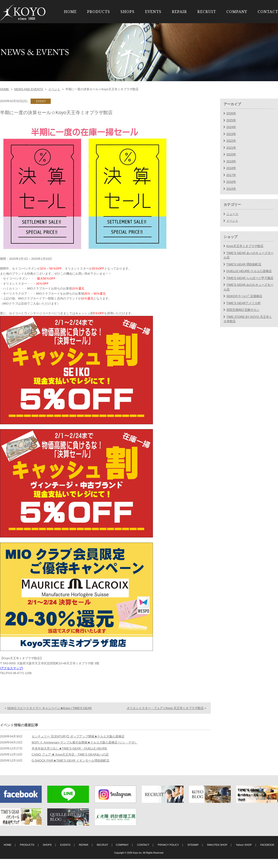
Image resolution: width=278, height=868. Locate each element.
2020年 (231, 154)
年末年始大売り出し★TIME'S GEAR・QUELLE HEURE (69, 757)
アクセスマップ (11, 668)
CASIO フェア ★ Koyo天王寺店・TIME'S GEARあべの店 (70, 764)
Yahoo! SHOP (244, 854)
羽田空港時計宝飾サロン (243, 310)
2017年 (231, 175)
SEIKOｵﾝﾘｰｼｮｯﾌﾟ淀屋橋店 (244, 296)
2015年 (231, 189)
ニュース (232, 214)
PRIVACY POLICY (168, 854)
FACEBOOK (267, 854)
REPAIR (179, 11)
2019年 (231, 161)
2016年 (231, 182)
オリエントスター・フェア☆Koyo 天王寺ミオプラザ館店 (165, 717)
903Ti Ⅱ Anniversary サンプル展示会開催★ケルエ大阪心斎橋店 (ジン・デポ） (85, 751)
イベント (54, 89)
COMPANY (237, 11)
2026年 (231, 113)
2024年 (231, 127)
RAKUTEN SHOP (217, 854)
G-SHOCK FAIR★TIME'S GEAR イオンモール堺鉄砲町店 (71, 770)
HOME (70, 11)
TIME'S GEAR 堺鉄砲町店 (244, 264)
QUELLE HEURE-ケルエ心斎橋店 (249, 271)
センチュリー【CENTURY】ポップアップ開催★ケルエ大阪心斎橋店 (78, 745)
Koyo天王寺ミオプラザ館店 (245, 246)
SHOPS (128, 11)
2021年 (231, 148)
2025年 (231, 120)
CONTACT (268, 11)
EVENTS (153, 11)
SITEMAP (193, 854)
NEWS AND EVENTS (29, 89)
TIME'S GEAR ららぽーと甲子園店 (250, 278)
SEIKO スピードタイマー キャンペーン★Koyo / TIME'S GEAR (49, 717)
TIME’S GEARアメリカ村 (243, 303)
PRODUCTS (99, 11)
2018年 (231, 168)
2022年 (231, 141)
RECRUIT (207, 11)
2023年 (231, 134)
